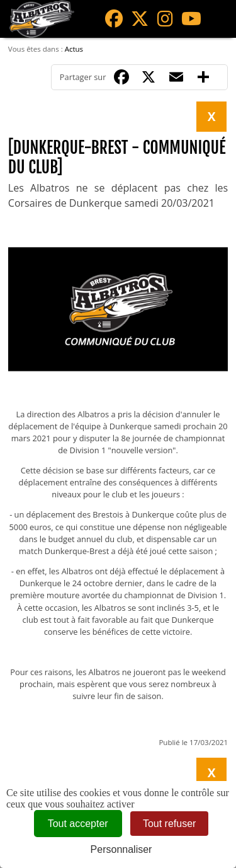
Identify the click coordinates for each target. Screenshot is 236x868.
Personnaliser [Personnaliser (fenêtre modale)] (121, 849)
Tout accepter (78, 824)
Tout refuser (169, 824)
